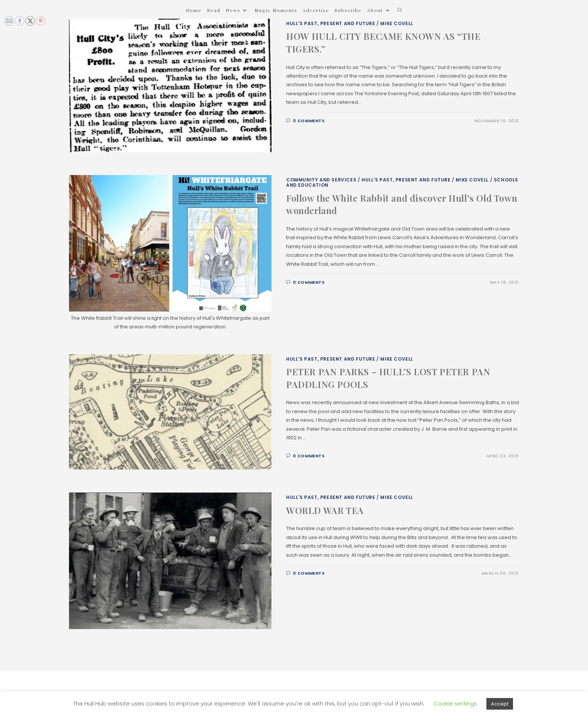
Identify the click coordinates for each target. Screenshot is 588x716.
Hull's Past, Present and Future (331, 23)
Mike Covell (397, 23)
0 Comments (309, 121)
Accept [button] (500, 704)
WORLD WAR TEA (325, 510)
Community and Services (321, 180)
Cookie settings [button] (455, 703)
